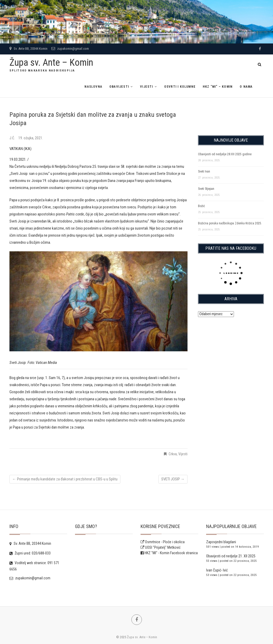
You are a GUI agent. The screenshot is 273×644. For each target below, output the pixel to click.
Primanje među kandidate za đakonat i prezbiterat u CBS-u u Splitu (65, 479)
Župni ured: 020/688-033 (30, 553)
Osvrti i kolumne (180, 87)
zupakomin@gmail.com (70, 49)
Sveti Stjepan (206, 189)
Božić (202, 206)
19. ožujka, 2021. (31, 138)
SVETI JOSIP (173, 479)
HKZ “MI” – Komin (218, 87)
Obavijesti (119, 87)
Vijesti (146, 87)
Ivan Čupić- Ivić (217, 570)
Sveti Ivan (204, 171)
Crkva (173, 454)
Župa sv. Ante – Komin (51, 63)
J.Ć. (13, 138)
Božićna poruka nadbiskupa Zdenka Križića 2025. (230, 223)
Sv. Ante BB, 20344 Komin (28, 49)
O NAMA (246, 87)
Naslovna (93, 87)
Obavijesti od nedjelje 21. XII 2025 (231, 556)
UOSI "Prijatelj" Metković (160, 547)
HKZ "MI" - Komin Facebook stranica (171, 553)
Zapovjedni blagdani (221, 542)
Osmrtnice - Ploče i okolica (163, 542)
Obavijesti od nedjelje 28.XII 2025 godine (225, 154)
